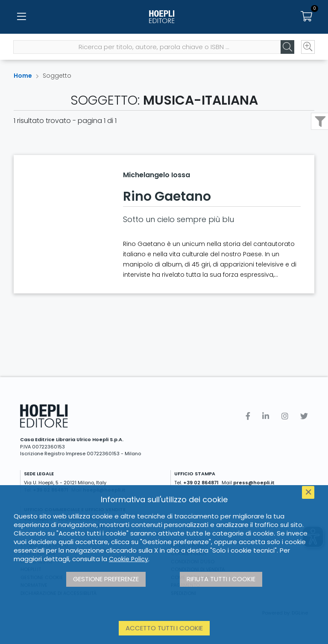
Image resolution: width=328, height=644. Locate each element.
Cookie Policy (129, 559)
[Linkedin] (266, 416)
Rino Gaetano (167, 196)
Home (23, 76)
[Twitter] (304, 416)
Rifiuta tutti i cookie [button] (221, 579)
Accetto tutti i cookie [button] (164, 628)
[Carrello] (307, 17)
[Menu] (21, 17)
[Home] (164, 17)
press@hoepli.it (254, 483)
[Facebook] (248, 416)
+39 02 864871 (201, 483)
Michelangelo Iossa (157, 175)
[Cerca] (287, 47)
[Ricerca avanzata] (307, 47)
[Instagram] (285, 416)
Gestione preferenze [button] (106, 579)
